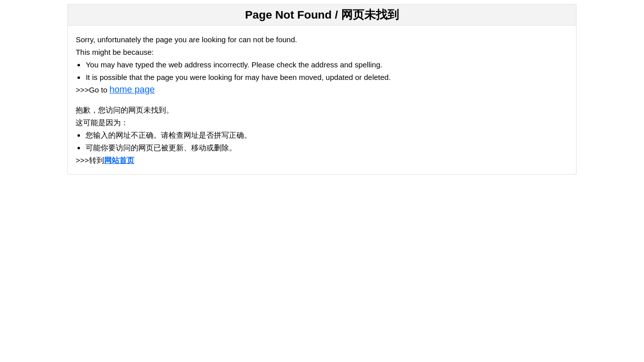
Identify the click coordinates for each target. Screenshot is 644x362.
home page (132, 89)
